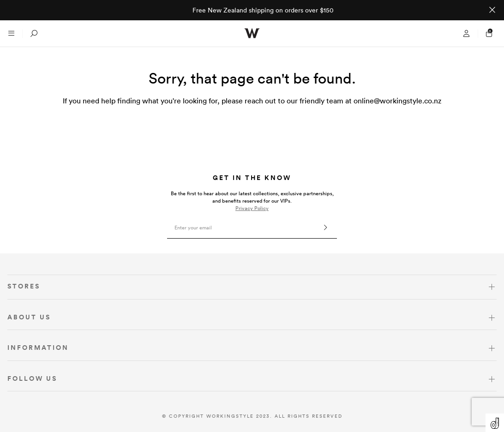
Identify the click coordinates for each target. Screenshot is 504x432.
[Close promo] (492, 10)
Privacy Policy (252, 208)
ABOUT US (29, 317)
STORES (24, 286)
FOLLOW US (32, 378)
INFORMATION (38, 348)
